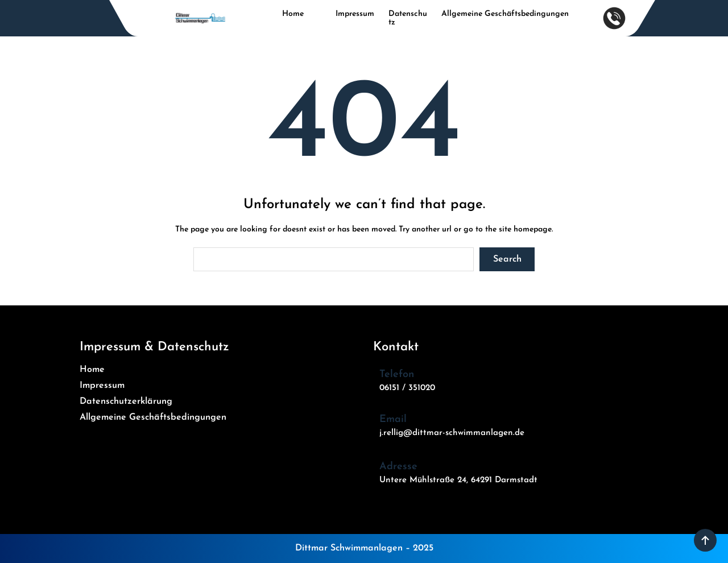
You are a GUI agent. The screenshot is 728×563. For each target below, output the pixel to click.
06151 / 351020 (407, 388)
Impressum (355, 14)
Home (293, 14)
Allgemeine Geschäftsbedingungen (505, 14)
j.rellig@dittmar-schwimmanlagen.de (452, 433)
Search (507, 259)
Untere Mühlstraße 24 (423, 480)
